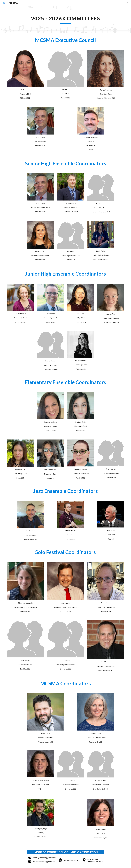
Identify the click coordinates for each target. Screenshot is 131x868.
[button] (128, 3)
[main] (65, 19)
